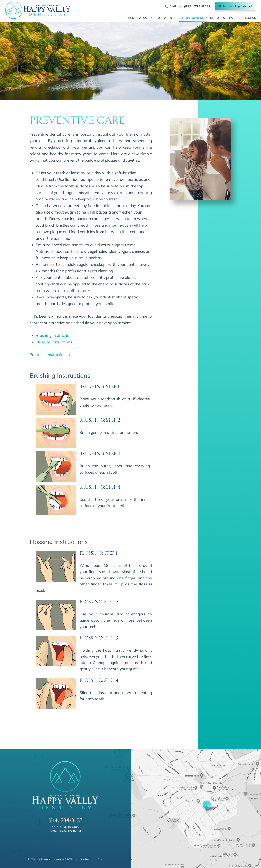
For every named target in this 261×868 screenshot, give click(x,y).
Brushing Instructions (55, 335)
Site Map (85, 859)
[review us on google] (65, 842)
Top (100, 859)
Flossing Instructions (54, 342)
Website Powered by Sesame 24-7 (49, 859)
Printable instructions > (50, 355)
